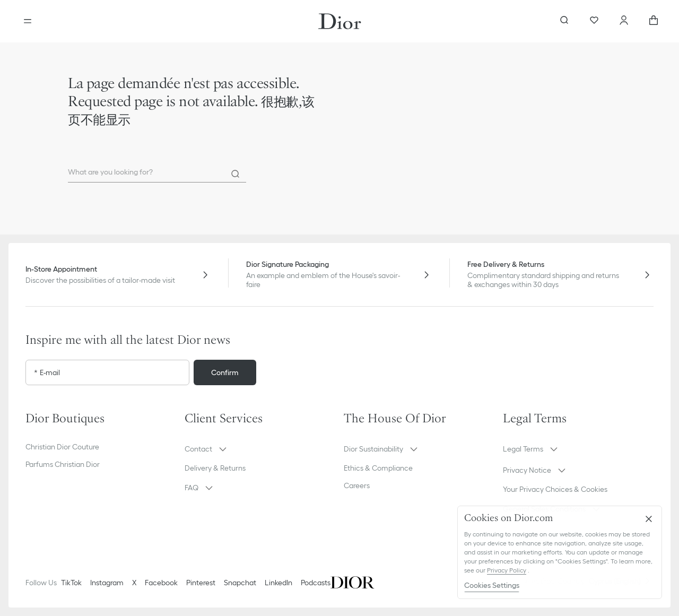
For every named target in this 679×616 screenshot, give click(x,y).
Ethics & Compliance (378, 468)
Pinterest (201, 583)
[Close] (649, 519)
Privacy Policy (507, 570)
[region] (560, 552)
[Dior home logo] (340, 21)
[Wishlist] (594, 21)
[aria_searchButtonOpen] (564, 21)
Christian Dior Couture (62, 447)
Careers (357, 485)
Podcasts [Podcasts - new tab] (316, 583)
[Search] (236, 174)
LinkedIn (278, 583)
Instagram (107, 583)
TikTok (71, 583)
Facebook (161, 583)
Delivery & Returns (215, 468)
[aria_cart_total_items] (654, 21)
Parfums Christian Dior (63, 464)
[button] (260, 449)
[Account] (624, 21)
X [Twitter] (134, 583)
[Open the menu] (28, 21)
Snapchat (240, 583)
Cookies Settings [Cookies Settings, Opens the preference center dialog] (492, 585)
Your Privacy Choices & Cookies (555, 489)
